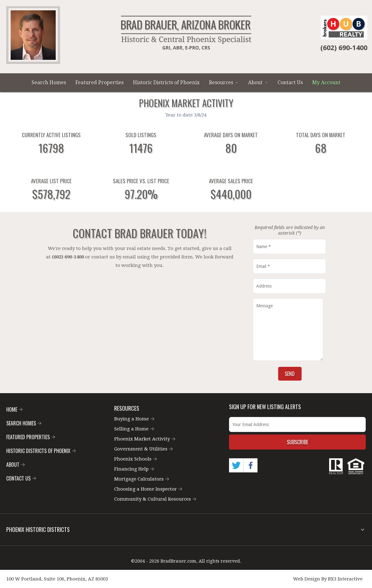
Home (14, 409)
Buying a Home (134, 419)
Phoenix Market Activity (145, 439)
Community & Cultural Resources (155, 499)
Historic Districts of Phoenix (166, 83)
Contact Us (290, 83)
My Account (326, 83)
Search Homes (49, 83)
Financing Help (134, 469)
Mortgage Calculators (142, 479)
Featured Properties (99, 83)
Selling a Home (134, 429)
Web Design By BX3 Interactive (328, 579)
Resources (221, 83)
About (255, 83)
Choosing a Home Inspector (148, 489)
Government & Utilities (143, 449)
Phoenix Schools (135, 459)
